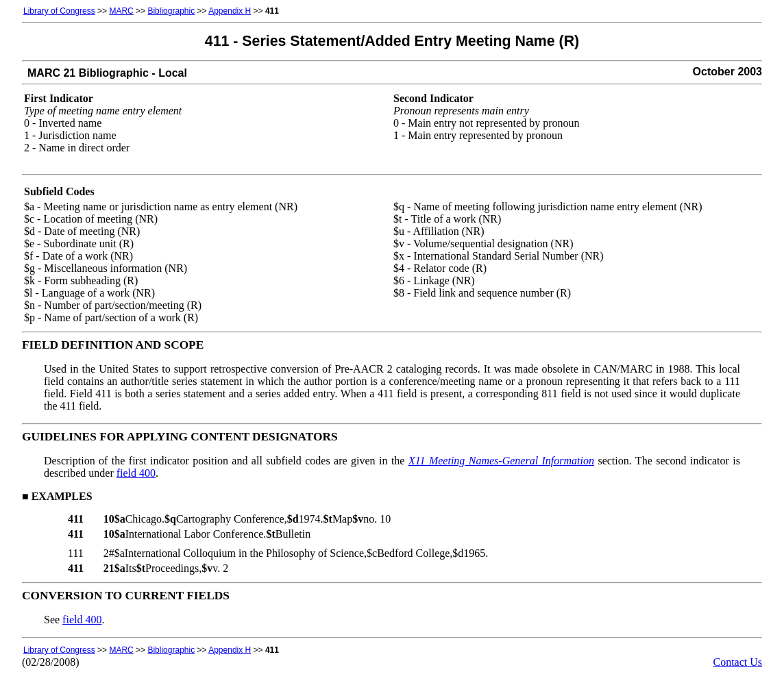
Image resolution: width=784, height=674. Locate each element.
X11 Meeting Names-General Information (501, 461)
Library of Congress (59, 11)
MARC (121, 11)
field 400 (136, 473)
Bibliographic (171, 11)
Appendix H (230, 11)
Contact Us (737, 662)
